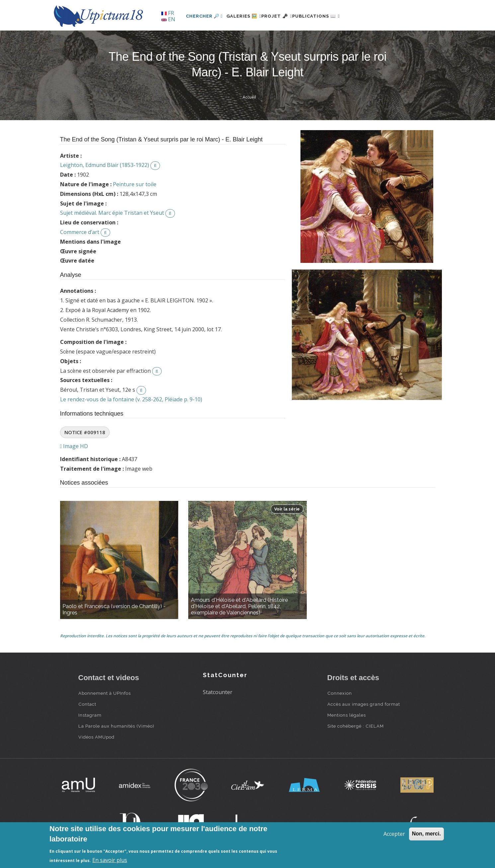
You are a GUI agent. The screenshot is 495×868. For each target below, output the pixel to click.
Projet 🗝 (289, 16)
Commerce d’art (80, 232)
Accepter (394, 834)
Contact (87, 704)
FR (168, 13)
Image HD (74, 446)
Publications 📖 (336, 16)
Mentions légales (347, 715)
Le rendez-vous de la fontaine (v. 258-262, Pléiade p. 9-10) (131, 399)
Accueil (249, 97)
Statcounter (218, 692)
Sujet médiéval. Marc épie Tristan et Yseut (112, 213)
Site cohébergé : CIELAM (356, 726)
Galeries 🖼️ (248, 16)
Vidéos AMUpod (96, 737)
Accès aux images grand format (364, 704)
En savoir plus (110, 860)
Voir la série (287, 509)
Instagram (90, 715)
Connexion (340, 693)
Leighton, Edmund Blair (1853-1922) (105, 165)
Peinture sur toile (135, 184)
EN (168, 19)
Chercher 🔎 (204, 16)
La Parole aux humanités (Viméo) (116, 726)
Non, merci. (426, 834)
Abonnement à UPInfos (105, 693)
